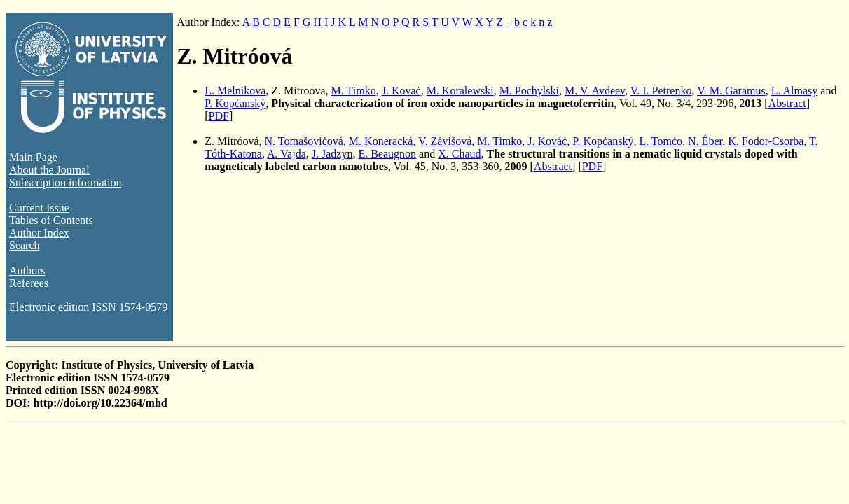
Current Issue (39, 208)
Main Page (33, 157)
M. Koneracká (381, 141)
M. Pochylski (529, 91)
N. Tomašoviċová (304, 141)
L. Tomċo (661, 141)
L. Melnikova (235, 91)
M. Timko (354, 91)
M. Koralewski (460, 91)
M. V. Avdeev (595, 91)
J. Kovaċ (401, 91)
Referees (29, 283)
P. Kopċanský (235, 103)
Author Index (39, 233)
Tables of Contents (51, 220)
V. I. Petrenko (661, 91)
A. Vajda (287, 154)
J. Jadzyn (332, 154)
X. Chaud (459, 154)
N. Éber (705, 141)
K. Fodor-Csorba (766, 141)
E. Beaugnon (387, 154)
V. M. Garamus (731, 91)
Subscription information (65, 182)
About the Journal (49, 170)
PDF (219, 116)
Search (25, 245)
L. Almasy (795, 91)
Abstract (787, 103)
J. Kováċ (547, 141)
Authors (27, 271)
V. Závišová (445, 141)
